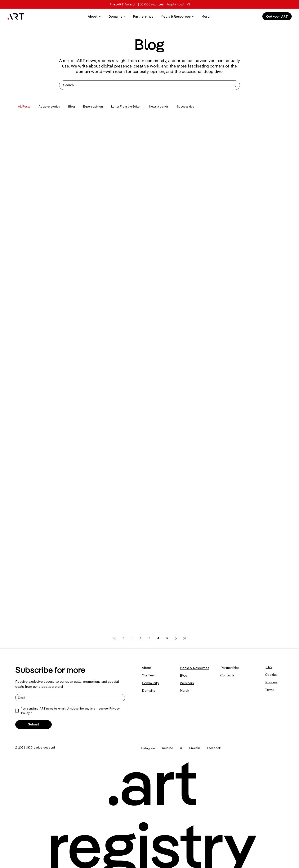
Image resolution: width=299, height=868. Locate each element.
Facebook (214, 748)
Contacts (227, 675)
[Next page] (176, 638)
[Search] (144, 85)
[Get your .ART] (277, 16)
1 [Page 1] (132, 638)
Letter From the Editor (126, 106)
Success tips (186, 106)
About (147, 668)
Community (151, 683)
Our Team (149, 675)
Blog (72, 106)
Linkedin (195, 748)
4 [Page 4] (158, 638)
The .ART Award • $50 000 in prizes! (137, 4)
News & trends (159, 106)
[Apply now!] (177, 4)
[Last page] (185, 638)
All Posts (24, 106)
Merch (184, 690)
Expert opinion (93, 106)
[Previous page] (123, 638)
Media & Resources (195, 668)
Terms (270, 690)
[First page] (114, 638)
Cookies (271, 675)
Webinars (187, 683)
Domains (149, 690)
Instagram (148, 748)
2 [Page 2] (141, 638)
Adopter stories (49, 106)
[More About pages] (100, 16)
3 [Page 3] (149, 638)
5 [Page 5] (167, 638)
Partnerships (230, 668)
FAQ (269, 667)
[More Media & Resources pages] (193, 16)
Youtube (167, 748)
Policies (271, 682)
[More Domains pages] (124, 16)
